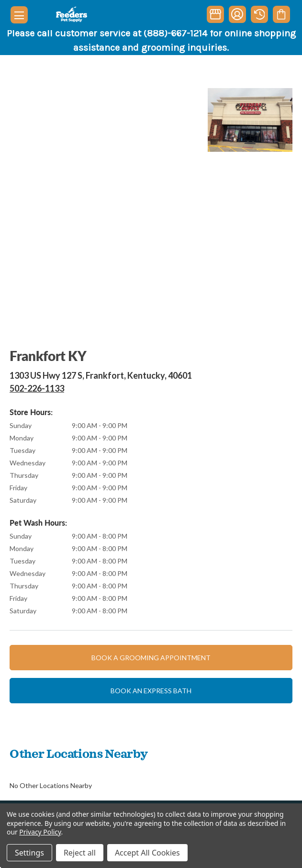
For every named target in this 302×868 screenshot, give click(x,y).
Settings (29, 853)
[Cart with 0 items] (281, 14)
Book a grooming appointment (151, 658)
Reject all (80, 853)
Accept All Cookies (147, 853)
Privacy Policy (40, 832)
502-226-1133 (37, 388)
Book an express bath (151, 691)
